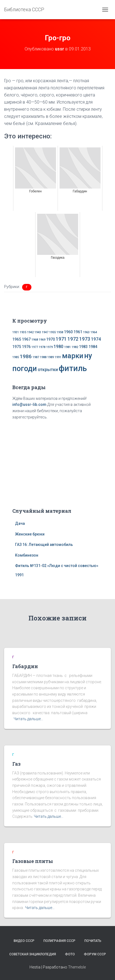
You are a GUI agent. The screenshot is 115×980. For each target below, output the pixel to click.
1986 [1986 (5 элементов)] (26, 356)
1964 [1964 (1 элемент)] (94, 332)
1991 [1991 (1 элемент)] (58, 357)
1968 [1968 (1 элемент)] (35, 340)
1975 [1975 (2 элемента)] (17, 347)
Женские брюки (30, 534)
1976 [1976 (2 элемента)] (26, 347)
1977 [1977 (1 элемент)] (35, 347)
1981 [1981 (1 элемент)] (67, 347)
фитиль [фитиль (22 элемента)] (73, 368)
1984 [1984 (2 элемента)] (93, 347)
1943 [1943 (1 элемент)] (38, 332)
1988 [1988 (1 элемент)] (43, 357)
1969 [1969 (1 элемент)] (42, 340)
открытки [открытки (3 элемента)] (48, 370)
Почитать (93, 941)
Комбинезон (27, 555)
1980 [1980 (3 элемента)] (58, 347)
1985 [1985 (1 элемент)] (16, 357)
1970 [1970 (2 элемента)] (51, 339)
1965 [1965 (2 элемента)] (17, 339)
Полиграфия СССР (59, 941)
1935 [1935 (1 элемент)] (23, 332)
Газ (16, 764)
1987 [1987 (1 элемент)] (36, 357)
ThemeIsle (77, 967)
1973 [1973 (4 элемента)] (85, 339)
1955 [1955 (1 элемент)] (52, 332)
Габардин (25, 666)
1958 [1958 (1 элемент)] (60, 332)
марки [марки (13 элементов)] (73, 356)
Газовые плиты (33, 861)
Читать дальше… (28, 719)
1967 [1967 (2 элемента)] (26, 339)
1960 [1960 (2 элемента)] (68, 332)
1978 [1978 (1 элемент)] (42, 347)
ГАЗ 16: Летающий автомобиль (44, 545)
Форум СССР (95, 954)
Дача (20, 523)
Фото (70, 954)
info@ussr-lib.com (29, 404)
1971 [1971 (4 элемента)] (61, 339)
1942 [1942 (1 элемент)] (30, 332)
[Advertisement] (58, 463)
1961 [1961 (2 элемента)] (78, 332)
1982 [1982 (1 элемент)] (75, 347)
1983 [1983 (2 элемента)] (83, 347)
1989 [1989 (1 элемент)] (51, 357)
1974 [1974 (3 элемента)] (96, 339)
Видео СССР (24, 941)
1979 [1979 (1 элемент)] (49, 347)
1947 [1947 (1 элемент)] (45, 332)
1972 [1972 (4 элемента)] (73, 339)
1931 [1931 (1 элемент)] (16, 332)
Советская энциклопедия (33, 954)
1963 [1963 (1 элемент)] (86, 332)
